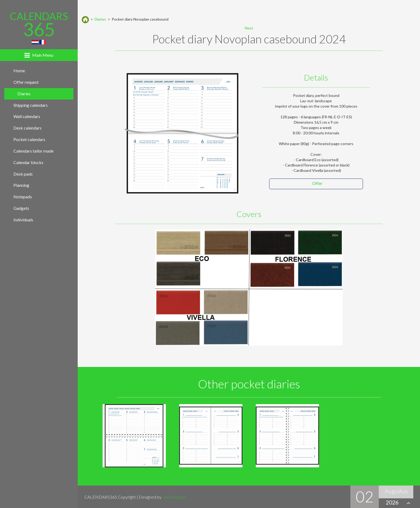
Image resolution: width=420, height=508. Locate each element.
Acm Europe (175, 497)
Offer (317, 183)
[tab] (39, 55)
